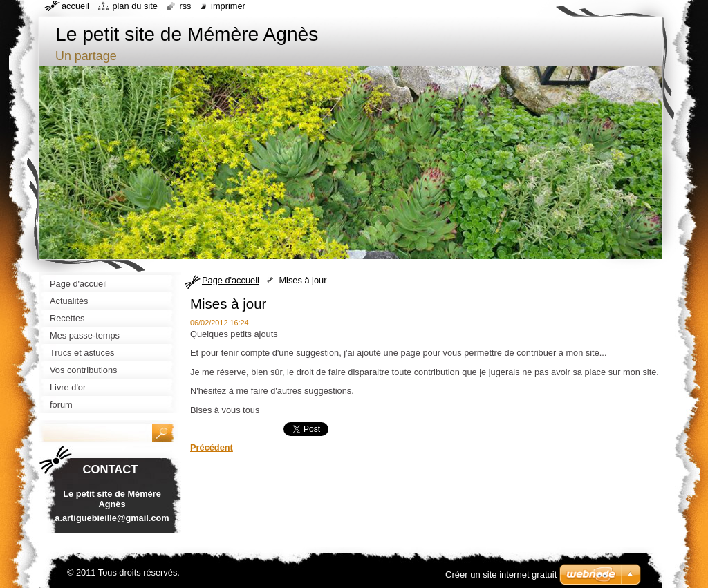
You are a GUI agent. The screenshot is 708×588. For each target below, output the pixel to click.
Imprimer (228, 6)
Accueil (75, 6)
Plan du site (134, 6)
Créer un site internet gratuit (501, 575)
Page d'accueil (231, 280)
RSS (185, 6)
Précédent (212, 447)
